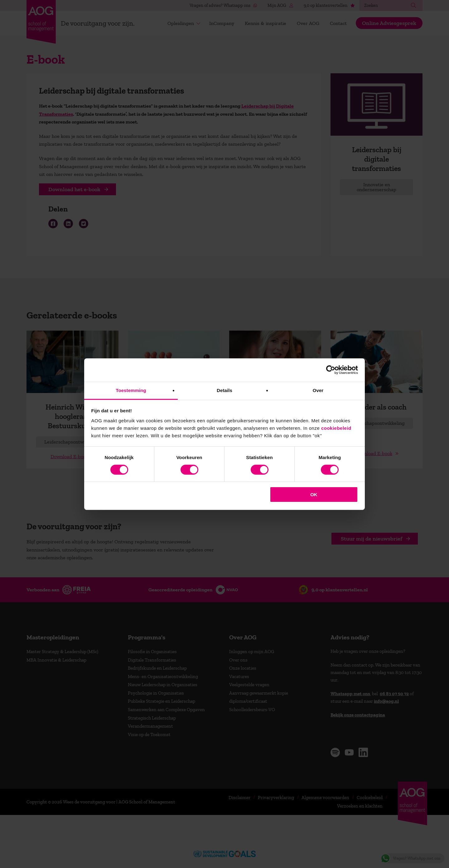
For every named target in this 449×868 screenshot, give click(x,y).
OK (314, 495)
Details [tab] (224, 390)
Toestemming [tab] (131, 390)
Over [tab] (318, 390)
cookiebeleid (336, 428)
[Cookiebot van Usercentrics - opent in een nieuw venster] (331, 370)
